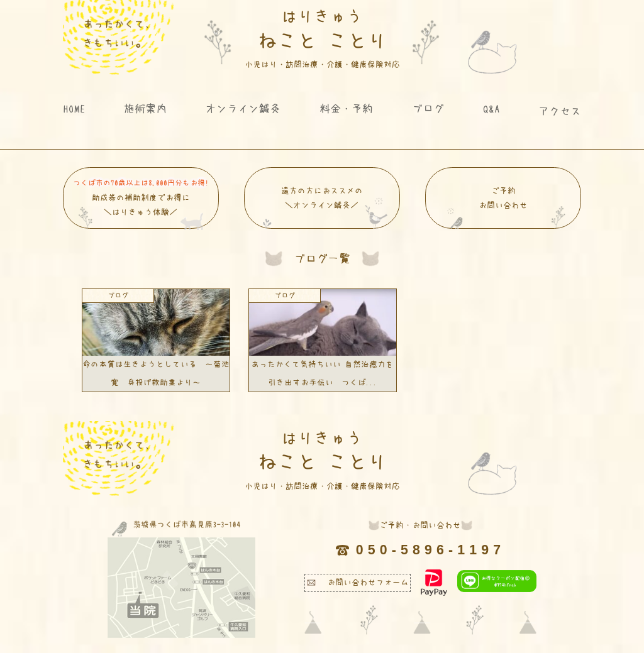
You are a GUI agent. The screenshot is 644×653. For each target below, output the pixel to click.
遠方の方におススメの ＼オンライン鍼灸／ (325, 208)
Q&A (491, 108)
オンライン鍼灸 (243, 108)
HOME (74, 108)
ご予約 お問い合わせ (506, 208)
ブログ (428, 108)
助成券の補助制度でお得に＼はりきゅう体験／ (141, 203)
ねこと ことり (322, 38)
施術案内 (145, 108)
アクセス (560, 111)
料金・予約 (346, 108)
